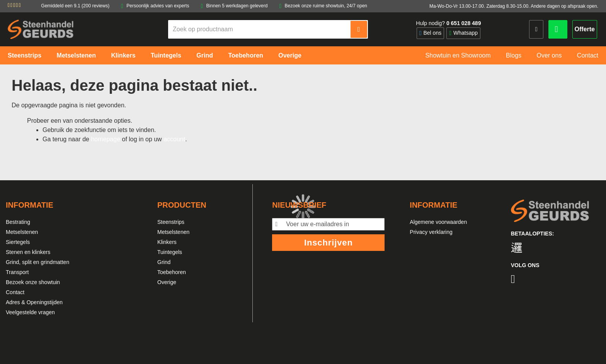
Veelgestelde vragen (30, 312)
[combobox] (260, 29)
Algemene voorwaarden (438, 222)
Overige (167, 282)
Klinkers (167, 242)
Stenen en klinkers (28, 252)
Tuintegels (170, 252)
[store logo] (41, 29)
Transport (17, 272)
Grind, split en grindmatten (37, 262)
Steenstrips (171, 222)
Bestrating (18, 222)
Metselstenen (22, 232)
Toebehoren (172, 272)
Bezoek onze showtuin (33, 282)
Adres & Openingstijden (34, 302)
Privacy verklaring (431, 232)
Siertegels (18, 242)
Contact (15, 292)
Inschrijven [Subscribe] (329, 243)
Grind (164, 262)
